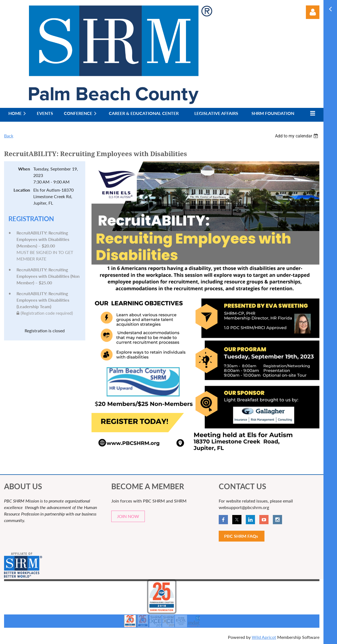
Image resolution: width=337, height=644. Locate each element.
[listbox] (297, 136)
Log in (313, 12)
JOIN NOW (128, 516)
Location (22, 190)
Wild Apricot (264, 637)
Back (9, 136)
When (24, 169)
